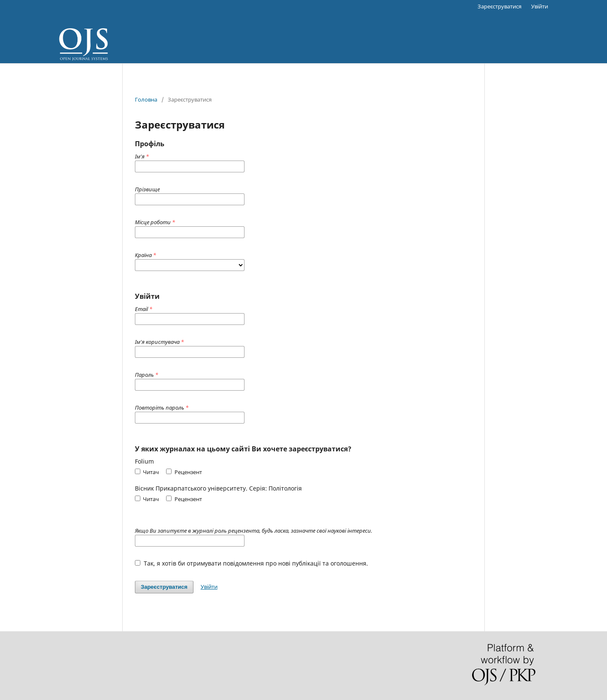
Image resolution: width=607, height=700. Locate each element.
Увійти (540, 6)
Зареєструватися (500, 6)
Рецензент (184, 472)
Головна (146, 99)
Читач (147, 472)
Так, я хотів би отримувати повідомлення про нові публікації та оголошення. (251, 563)
